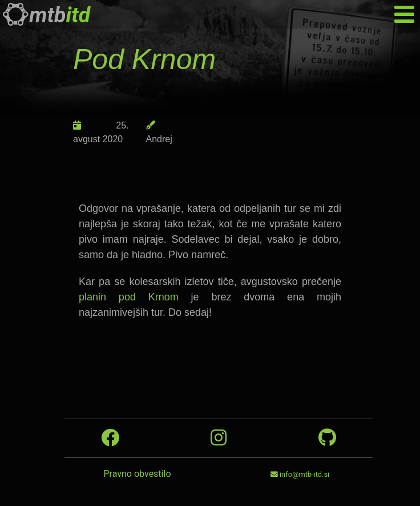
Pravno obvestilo (137, 474)
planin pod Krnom (129, 297)
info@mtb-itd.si (300, 474)
